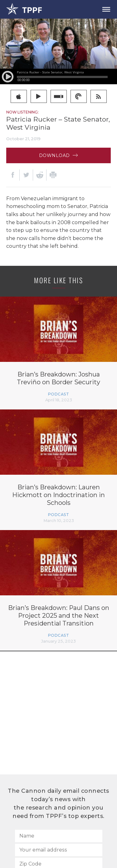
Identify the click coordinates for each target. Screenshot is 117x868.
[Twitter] (26, 175)
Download (58, 155)
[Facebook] (13, 175)
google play (39, 96)
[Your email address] (59, 850)
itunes (19, 97)
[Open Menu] (106, 9)
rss (98, 97)
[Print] (53, 175)
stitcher (58, 97)
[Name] (59, 836)
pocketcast (78, 96)
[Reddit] (40, 175)
